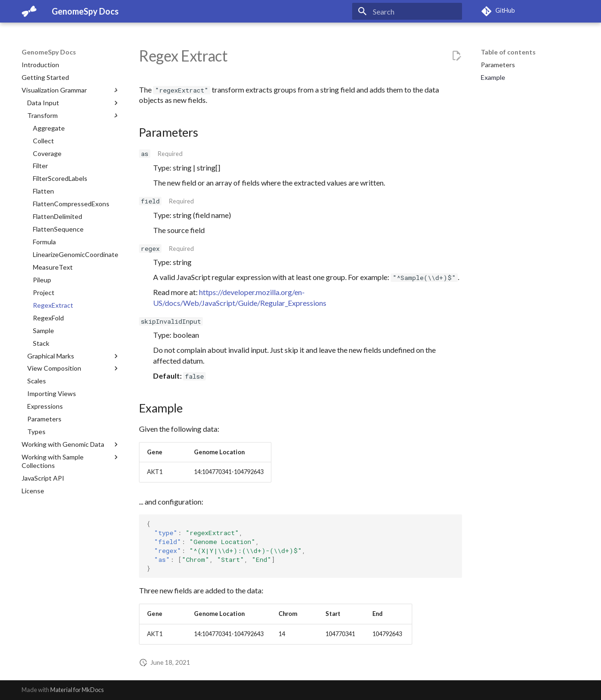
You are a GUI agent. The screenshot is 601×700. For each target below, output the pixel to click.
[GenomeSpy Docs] (29, 11)
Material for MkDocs (77, 690)
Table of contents (508, 52)
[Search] (407, 11)
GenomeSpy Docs (49, 52)
